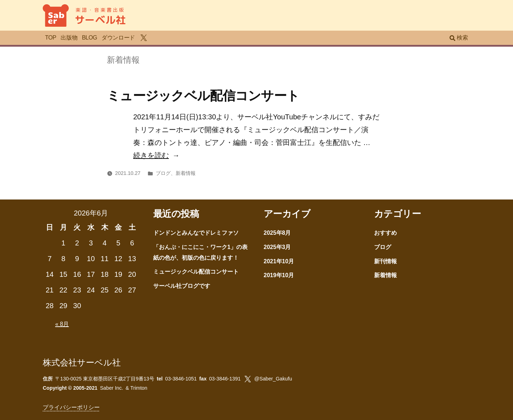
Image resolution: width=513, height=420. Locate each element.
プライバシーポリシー (71, 407)
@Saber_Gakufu (273, 379)
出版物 (69, 38)
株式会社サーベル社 (82, 362)
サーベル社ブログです (182, 286)
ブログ (163, 173)
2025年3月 (277, 247)
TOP (50, 38)
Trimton (139, 388)
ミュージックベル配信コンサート (203, 96)
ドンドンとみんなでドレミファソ (196, 233)
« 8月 (62, 324)
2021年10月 (279, 261)
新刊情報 (385, 261)
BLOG (90, 38)
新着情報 (186, 173)
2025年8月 (277, 233)
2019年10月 (279, 275)
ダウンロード (118, 38)
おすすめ (385, 233)
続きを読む (151, 155)
